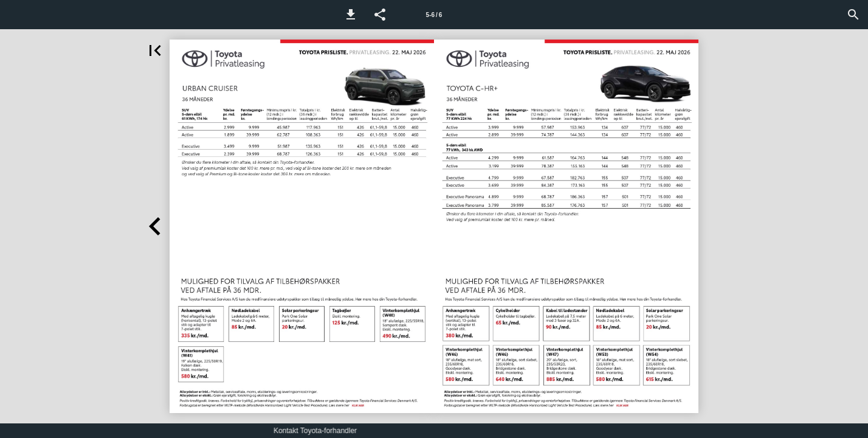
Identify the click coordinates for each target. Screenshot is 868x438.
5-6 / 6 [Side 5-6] (434, 15)
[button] (351, 15)
